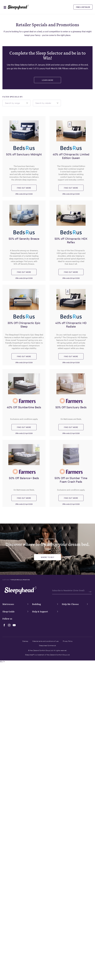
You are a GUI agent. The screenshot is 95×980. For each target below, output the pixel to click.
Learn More (48, 80)
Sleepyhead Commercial (47, 645)
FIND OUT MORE (24, 188)
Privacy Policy (68, 641)
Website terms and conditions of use (45, 641)
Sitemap (25, 641)
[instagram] (9, 625)
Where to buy (47, 557)
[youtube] (14, 625)
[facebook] (4, 625)
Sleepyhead (6, 580)
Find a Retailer (83, 7)
